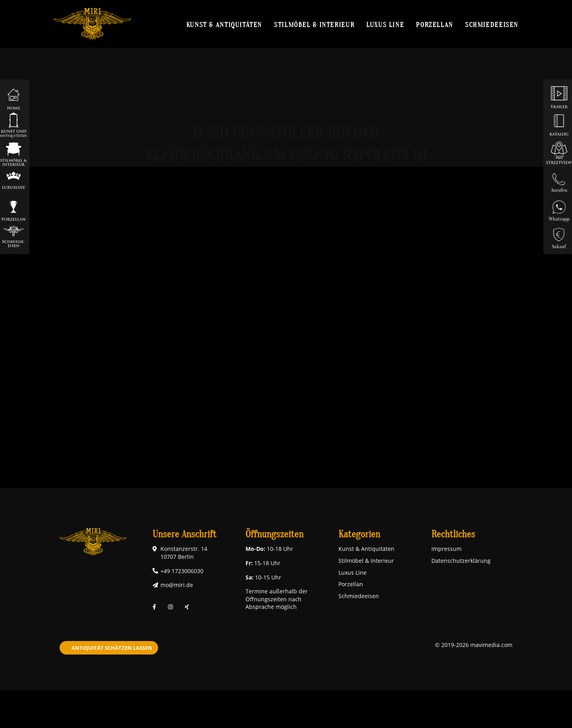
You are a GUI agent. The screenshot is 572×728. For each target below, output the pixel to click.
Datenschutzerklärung (461, 561)
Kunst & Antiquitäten (224, 25)
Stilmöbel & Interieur (314, 25)
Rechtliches (453, 534)
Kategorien (359, 534)
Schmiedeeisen (492, 25)
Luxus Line (385, 25)
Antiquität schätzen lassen (112, 648)
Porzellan (435, 25)
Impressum (446, 549)
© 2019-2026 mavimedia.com (474, 645)
